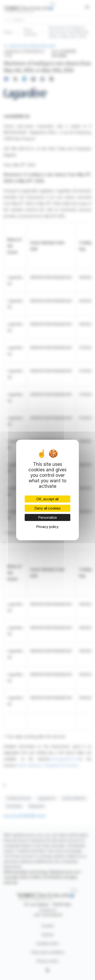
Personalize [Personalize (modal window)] (47, 517)
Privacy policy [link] (47, 527)
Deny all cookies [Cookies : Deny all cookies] (47, 508)
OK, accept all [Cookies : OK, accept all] (47, 499)
